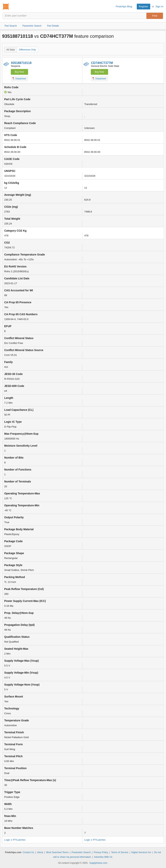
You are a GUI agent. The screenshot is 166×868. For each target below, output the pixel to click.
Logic (7, 840)
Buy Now (19, 72)
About (40, 852)
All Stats (11, 50)
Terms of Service (120, 852)
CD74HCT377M (102, 63)
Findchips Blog (124, 6)
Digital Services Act (141, 852)
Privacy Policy (101, 852)
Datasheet (19, 78)
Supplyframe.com (98, 863)
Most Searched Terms (57, 852)
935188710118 (21, 63)
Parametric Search (81, 852)
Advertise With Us (103, 857)
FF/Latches (19, 840)
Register (143, 6)
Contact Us (28, 852)
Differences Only (27, 50)
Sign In (159, 6)
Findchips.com (6, 7)
